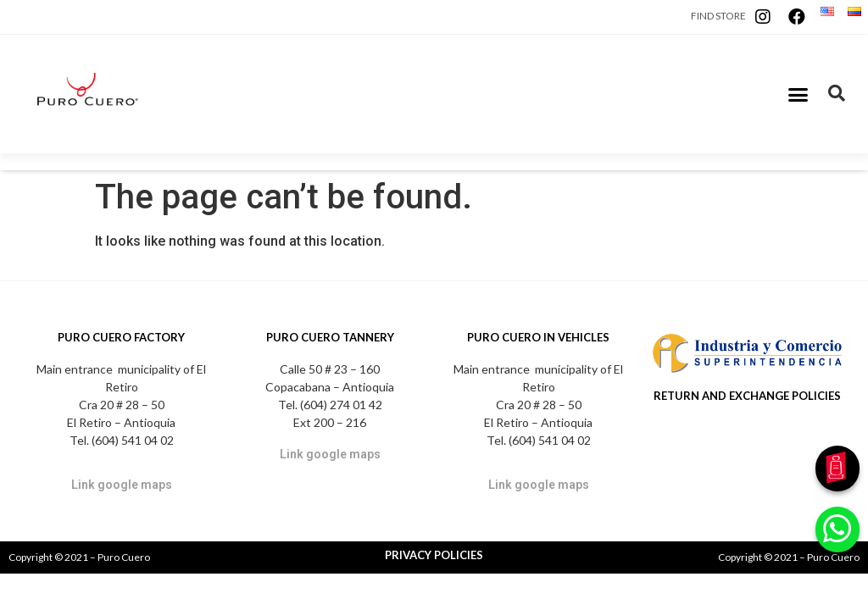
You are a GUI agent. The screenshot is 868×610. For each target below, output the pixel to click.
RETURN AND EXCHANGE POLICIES (747, 396)
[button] (798, 94)
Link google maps (122, 485)
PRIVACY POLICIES (434, 555)
